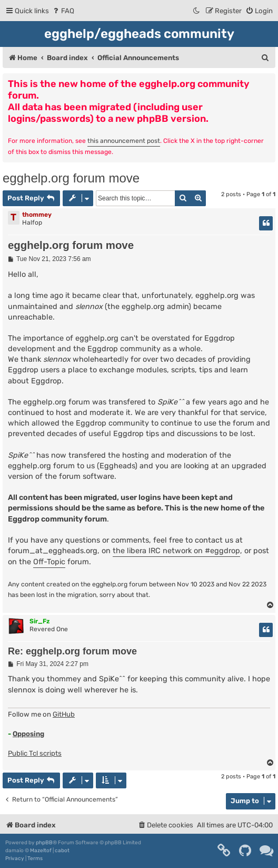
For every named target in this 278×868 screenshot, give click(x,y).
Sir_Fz (39, 621)
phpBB (44, 843)
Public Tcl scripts (35, 753)
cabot (62, 851)
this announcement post (124, 141)
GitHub (64, 714)
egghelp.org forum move (71, 178)
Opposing (28, 734)
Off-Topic (49, 562)
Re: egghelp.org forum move (72, 651)
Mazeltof (41, 851)
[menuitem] (63, 11)
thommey (37, 215)
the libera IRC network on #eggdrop (176, 551)
